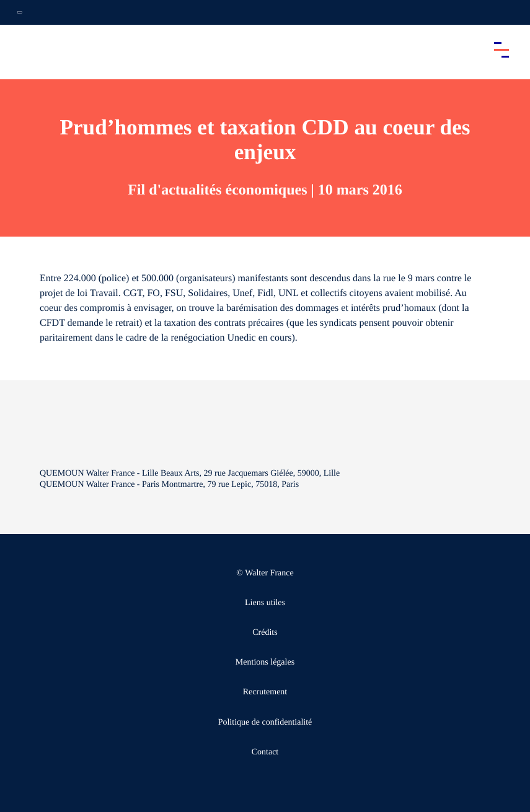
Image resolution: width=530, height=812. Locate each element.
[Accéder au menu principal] (501, 50)
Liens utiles (265, 603)
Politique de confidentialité (265, 723)
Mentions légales (265, 662)
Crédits (265, 633)
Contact (265, 752)
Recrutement (265, 692)
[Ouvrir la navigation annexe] (20, 12)
